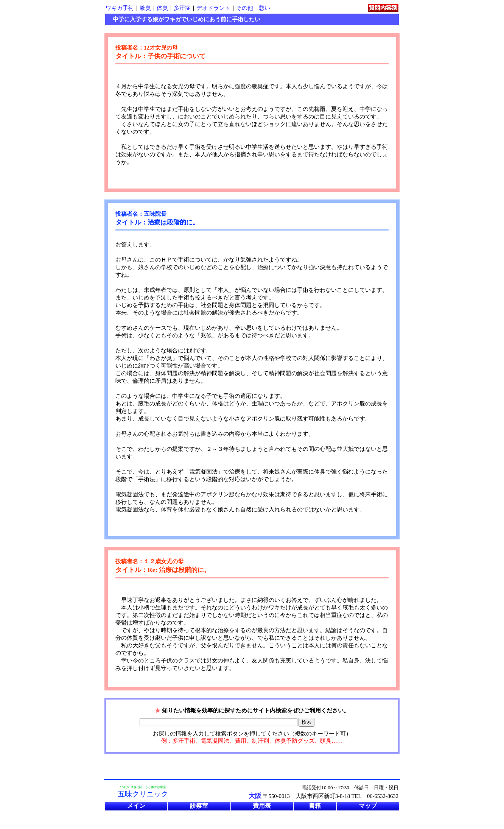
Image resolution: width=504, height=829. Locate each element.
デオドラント (213, 8)
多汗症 (182, 8)
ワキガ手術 (120, 8)
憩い (264, 8)
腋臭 (145, 8)
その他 (245, 8)
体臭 (162, 8)
